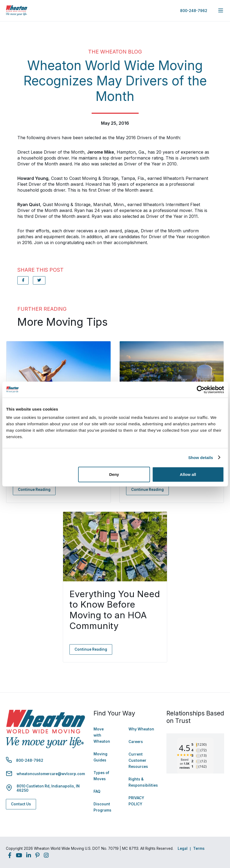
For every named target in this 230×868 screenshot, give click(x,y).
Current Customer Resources (138, 760)
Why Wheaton (141, 729)
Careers (136, 742)
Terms (199, 848)
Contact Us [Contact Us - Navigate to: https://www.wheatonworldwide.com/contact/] (21, 804)
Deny (114, 474)
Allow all (188, 474)
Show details (201, 457)
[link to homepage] (17, 11)
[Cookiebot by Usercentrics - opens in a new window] (200, 389)
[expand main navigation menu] (221, 10)
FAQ (97, 791)
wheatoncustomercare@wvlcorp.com (51, 774)
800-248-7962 (194, 11)
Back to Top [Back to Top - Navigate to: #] (211, 836)
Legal (183, 848)
